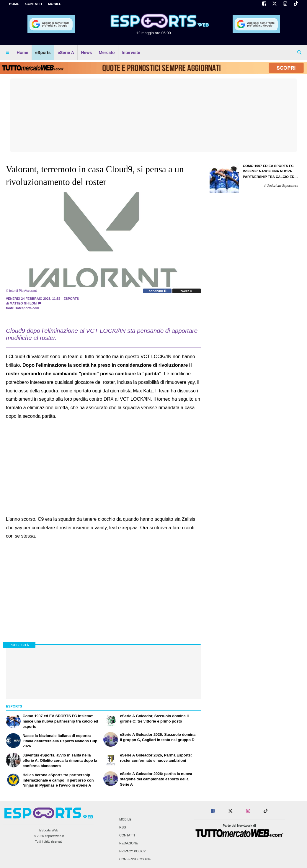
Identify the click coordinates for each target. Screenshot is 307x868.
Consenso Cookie (135, 859)
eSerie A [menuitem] (66, 53)
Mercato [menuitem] (107, 53)
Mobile (125, 819)
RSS (123, 827)
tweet (187, 291)
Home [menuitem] (23, 53)
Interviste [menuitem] (131, 53)
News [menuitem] (86, 53)
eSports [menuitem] (43, 53)
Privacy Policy (133, 851)
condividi (157, 291)
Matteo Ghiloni (23, 303)
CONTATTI (34, 4)
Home (14, 4)
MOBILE (55, 4)
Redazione (129, 844)
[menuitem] (7, 53)
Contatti (127, 835)
